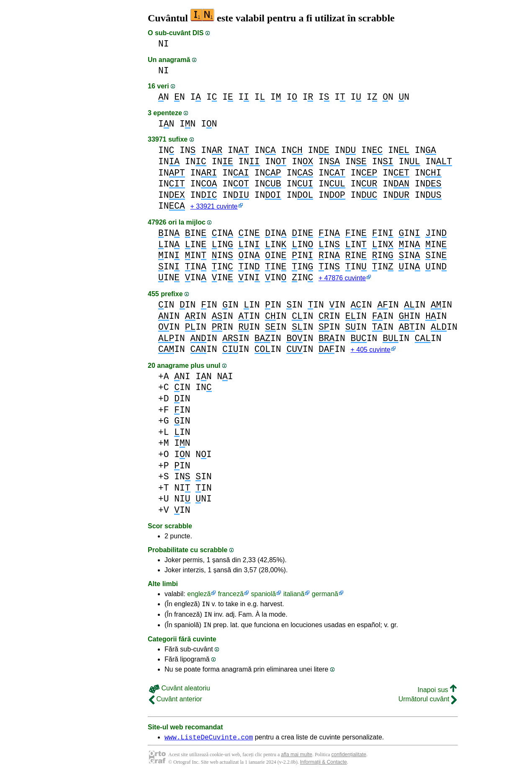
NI (164, 44)
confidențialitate (349, 762)
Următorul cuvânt (428, 705)
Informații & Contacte (324, 770)
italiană (294, 596)
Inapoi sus (437, 696)
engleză (199, 596)
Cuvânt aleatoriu (180, 694)
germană (325, 596)
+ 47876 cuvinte (342, 280)
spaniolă (264, 596)
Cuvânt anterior (176, 705)
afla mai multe (297, 762)
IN (166, 124)
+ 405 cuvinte (370, 352)
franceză (231, 596)
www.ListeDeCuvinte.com (209, 744)
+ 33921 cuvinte (214, 207)
